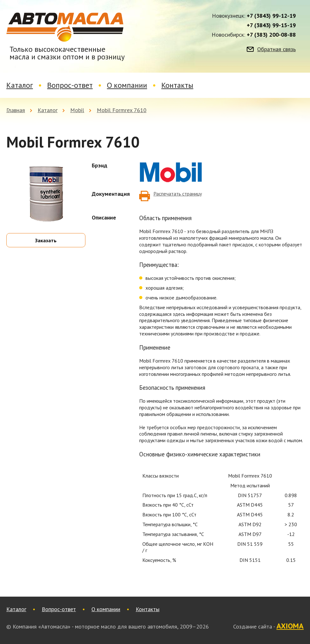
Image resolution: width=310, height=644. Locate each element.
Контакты (177, 85)
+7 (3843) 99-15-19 (271, 25)
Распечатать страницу (178, 194)
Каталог (20, 85)
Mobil (77, 110)
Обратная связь (276, 49)
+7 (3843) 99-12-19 (271, 16)
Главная (16, 110)
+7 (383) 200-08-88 (271, 35)
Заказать (46, 240)
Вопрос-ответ (70, 85)
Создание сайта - (268, 626)
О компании (127, 85)
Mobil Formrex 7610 (122, 110)
